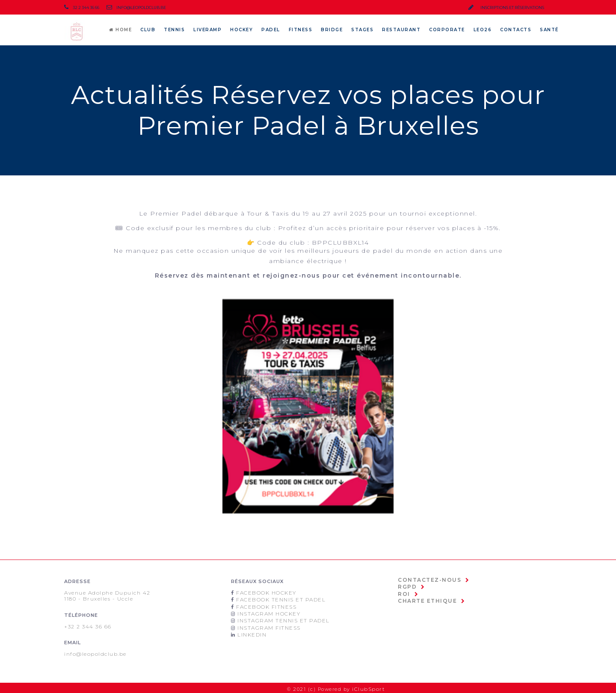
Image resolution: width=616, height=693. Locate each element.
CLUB (148, 30)
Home (120, 30)
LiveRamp (207, 30)
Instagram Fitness (267, 625)
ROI (403, 592)
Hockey (241, 30)
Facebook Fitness (264, 605)
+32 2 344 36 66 (87, 625)
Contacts (516, 30)
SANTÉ (549, 30)
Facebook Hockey (264, 592)
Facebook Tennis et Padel (278, 599)
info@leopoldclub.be (133, 7)
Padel (271, 30)
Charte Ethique (424, 599)
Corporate (447, 30)
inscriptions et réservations (506, 7)
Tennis (174, 30)
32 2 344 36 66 (82, 7)
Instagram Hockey (267, 612)
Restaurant (401, 30)
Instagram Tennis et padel (281, 619)
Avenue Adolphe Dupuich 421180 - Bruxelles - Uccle (107, 595)
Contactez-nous (427, 580)
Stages (362, 30)
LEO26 (483, 30)
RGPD (406, 586)
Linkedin (251, 631)
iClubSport (370, 687)
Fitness (301, 30)
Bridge (332, 30)
